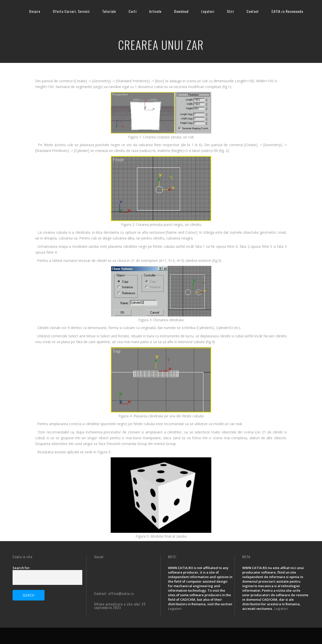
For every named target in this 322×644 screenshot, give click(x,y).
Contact (253, 11)
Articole (155, 11)
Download (181, 11)
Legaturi (208, 11)
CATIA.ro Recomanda (287, 11)
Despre (35, 11)
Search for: (21, 568)
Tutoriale (109, 11)
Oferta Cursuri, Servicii (71, 11)
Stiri (230, 11)
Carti (133, 11)
